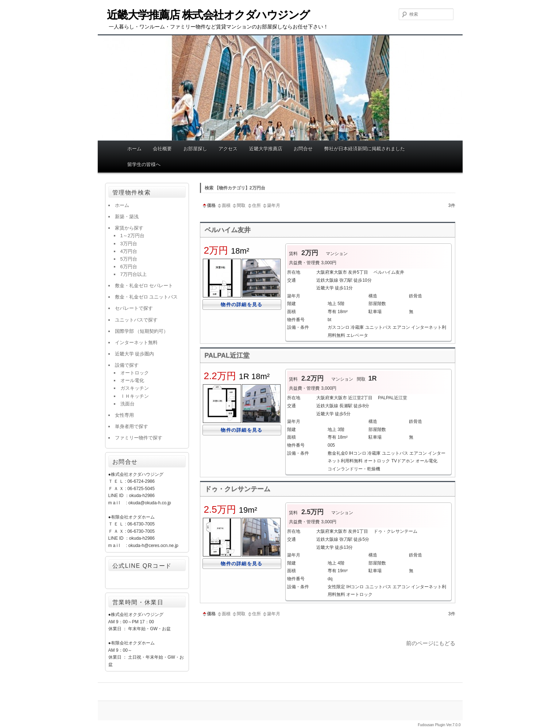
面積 (224, 205)
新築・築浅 (127, 217)
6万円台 (129, 267)
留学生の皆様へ (144, 164)
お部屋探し (195, 149)
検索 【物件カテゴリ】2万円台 (235, 188)
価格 (209, 205)
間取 (239, 205)
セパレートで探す (134, 308)
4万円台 (129, 251)
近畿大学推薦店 (266, 149)
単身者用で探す (132, 426)
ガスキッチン (135, 388)
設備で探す (127, 365)
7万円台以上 (134, 274)
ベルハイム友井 (228, 230)
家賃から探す (129, 228)
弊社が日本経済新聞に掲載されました (365, 149)
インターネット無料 (136, 342)
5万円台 (129, 259)
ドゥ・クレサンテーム (237, 489)
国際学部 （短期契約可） (142, 331)
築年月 (271, 205)
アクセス (228, 149)
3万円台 (129, 244)
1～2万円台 (132, 236)
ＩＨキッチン (135, 396)
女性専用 (124, 415)
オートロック (135, 373)
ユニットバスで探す (136, 320)
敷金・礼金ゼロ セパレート (144, 286)
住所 (254, 205)
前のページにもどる (431, 643)
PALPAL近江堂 (227, 355)
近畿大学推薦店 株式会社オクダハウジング (208, 15)
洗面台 (128, 404)
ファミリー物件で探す (139, 438)
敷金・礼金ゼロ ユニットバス (146, 297)
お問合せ (303, 149)
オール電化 (132, 380)
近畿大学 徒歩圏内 (135, 354)
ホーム (134, 149)
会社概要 (162, 149)
